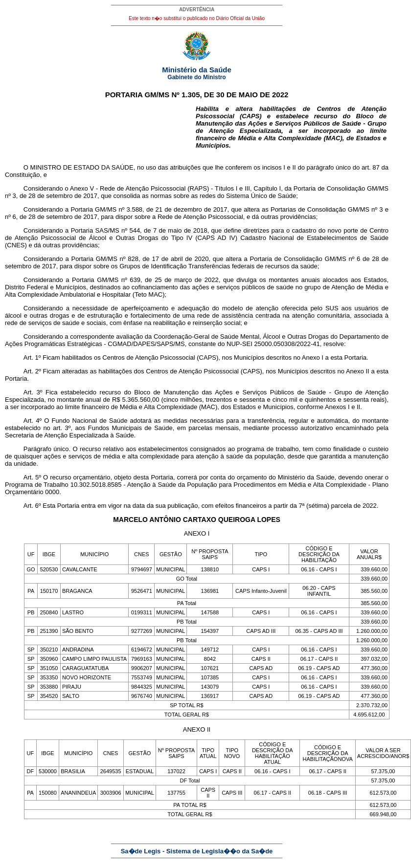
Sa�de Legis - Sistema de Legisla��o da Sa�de (197, 851)
